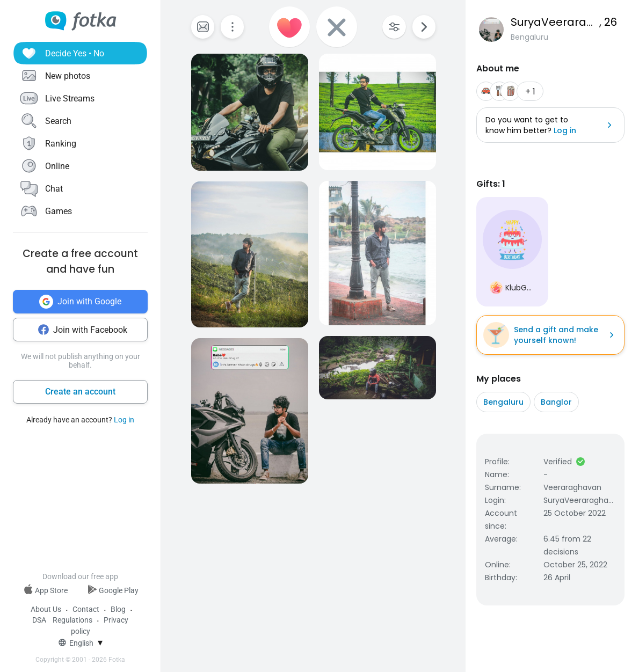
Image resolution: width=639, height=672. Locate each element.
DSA (39, 620)
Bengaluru (503, 402)
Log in (124, 420)
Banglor (556, 402)
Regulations (72, 620)
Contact (86, 609)
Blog (118, 609)
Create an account (80, 392)
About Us (46, 609)
